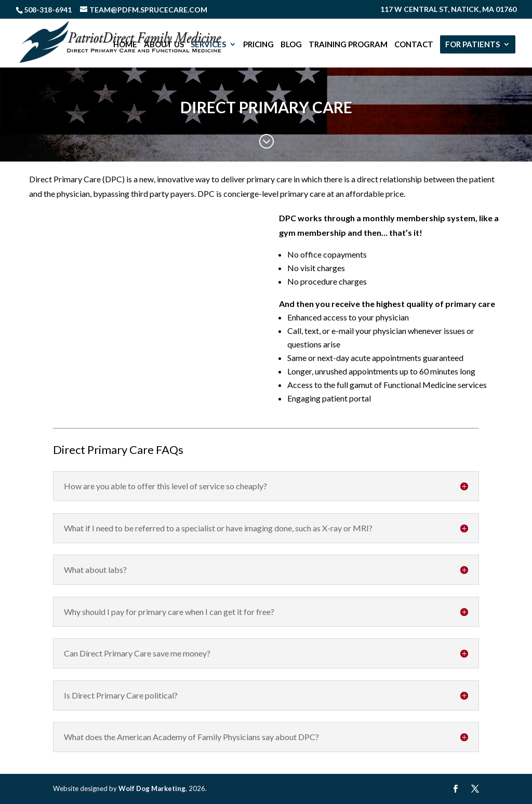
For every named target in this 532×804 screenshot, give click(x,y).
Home (125, 45)
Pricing (258, 45)
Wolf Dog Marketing (152, 788)
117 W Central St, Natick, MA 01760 (448, 10)
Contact (414, 45)
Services (208, 45)
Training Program (348, 45)
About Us (164, 45)
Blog (291, 45)
